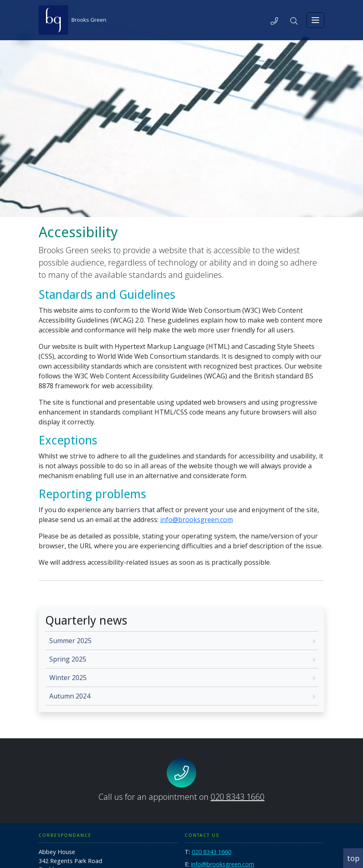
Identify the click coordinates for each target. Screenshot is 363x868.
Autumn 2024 (70, 696)
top (353, 858)
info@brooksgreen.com (196, 520)
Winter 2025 (68, 678)
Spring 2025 (68, 659)
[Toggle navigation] (315, 20)
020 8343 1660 (238, 797)
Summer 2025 (70, 641)
